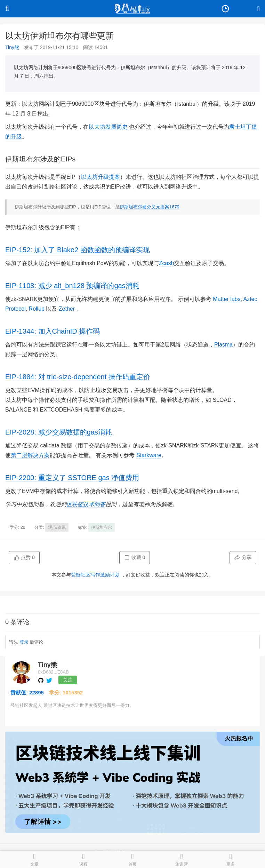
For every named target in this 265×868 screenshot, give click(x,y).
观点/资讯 (57, 527)
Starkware (149, 455)
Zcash (167, 263)
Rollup (37, 309)
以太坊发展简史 (108, 127)
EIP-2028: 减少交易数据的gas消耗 (59, 432)
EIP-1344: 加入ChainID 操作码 (53, 331)
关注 (68, 680)
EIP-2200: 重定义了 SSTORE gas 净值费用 (72, 478)
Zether (67, 309)
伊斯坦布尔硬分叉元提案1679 (150, 207)
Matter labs (227, 299)
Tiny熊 (12, 47)
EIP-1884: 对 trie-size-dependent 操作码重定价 (78, 377)
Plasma (223, 345)
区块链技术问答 (86, 504)
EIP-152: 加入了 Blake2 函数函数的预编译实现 (78, 250)
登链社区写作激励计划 (95, 575)
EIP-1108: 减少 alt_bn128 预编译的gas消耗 (72, 286)
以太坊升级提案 (101, 177)
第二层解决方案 (30, 455)
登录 (24, 642)
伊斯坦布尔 (102, 527)
